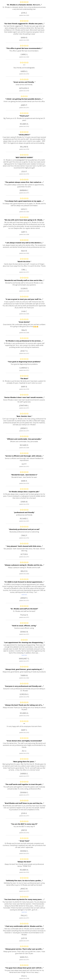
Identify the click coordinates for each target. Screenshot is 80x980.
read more (24, 595)
